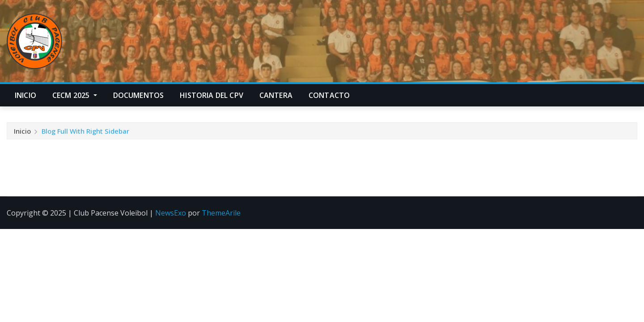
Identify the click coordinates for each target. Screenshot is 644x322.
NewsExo (171, 213)
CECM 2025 (75, 95)
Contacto (329, 95)
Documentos (139, 95)
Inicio (25, 95)
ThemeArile (221, 213)
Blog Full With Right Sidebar (85, 132)
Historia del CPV (212, 95)
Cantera (276, 95)
